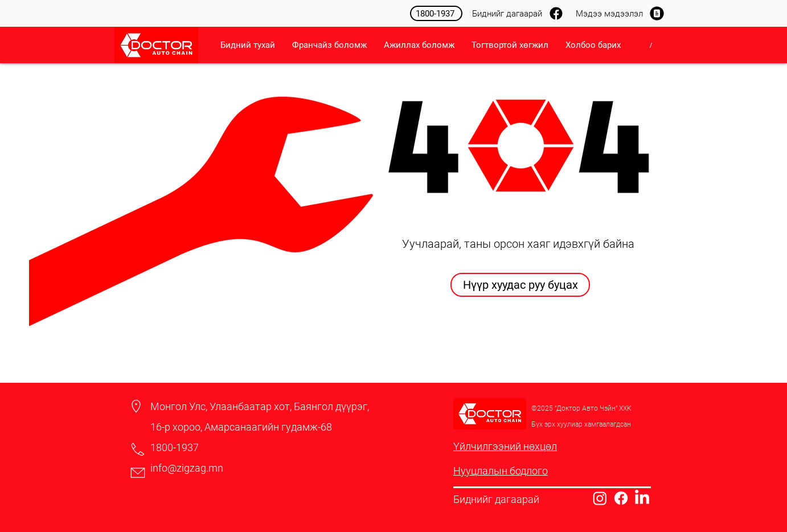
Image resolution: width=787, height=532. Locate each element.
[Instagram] (600, 498)
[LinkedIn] (642, 498)
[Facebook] (621, 498)
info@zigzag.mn (187, 468)
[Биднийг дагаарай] (517, 13)
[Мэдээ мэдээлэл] (617, 13)
